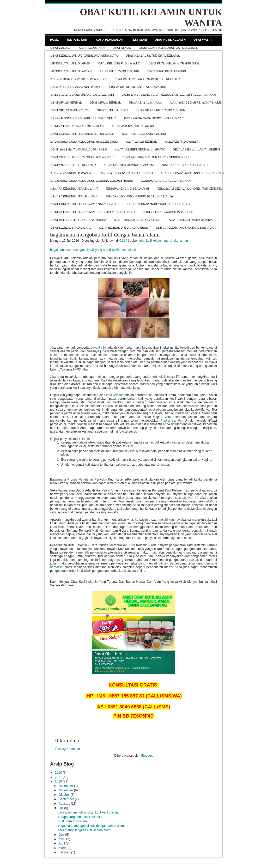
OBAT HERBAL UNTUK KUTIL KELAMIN (153, 55)
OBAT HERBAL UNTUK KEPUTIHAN (123, 227)
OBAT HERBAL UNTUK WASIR (133, 126)
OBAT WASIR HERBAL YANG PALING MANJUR (82, 157)
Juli (61, 808)
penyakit (96, 348)
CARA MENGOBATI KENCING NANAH (127, 173)
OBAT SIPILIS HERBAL (66, 102)
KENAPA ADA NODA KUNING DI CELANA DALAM (139, 196)
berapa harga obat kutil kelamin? (81, 817)
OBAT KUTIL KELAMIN (112, 110)
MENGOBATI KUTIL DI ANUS (166, 71)
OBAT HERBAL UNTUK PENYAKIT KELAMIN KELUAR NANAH (92, 212)
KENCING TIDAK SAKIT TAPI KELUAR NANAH (192, 173)
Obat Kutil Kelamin (170, 40)
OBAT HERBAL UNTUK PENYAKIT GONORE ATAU (84, 204)
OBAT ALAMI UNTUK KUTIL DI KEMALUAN (136, 87)
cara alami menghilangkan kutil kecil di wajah (89, 812)
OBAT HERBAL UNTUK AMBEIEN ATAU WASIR (82, 133)
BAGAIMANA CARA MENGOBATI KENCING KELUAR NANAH (91, 180)
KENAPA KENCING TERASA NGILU (74, 196)
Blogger (147, 756)
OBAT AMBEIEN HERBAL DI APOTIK (140, 149)
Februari (65, 852)
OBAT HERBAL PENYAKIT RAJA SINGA (77, 126)
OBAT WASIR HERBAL (141, 141)
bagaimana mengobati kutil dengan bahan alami (105, 235)
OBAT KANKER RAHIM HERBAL (191, 220)
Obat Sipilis (121, 47)
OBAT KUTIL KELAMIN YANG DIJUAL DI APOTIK (147, 79)
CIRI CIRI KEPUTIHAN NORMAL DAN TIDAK (186, 227)
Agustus (64, 804)
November (66, 790)
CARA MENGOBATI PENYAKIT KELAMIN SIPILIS (83, 118)
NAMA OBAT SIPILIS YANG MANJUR (160, 110)
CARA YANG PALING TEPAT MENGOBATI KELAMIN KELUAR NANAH (169, 94)
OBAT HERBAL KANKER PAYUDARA (167, 212)
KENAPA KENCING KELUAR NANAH (165, 180)
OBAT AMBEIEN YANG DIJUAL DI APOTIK (78, 149)
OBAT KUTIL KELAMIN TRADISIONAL (174, 63)
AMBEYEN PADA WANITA (182, 141)
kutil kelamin (115, 395)
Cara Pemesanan (110, 40)
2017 (59, 777)
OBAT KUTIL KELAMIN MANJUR (144, 133)
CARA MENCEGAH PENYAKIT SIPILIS (196, 102)
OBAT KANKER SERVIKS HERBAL (137, 220)
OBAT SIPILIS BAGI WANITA (69, 110)
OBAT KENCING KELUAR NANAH (184, 165)
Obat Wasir (202, 40)
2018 (59, 773)
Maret (63, 848)
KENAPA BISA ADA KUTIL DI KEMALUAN (78, 79)
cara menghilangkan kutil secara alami (84, 830)
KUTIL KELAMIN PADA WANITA (119, 63)
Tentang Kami (77, 40)
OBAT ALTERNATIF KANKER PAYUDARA (78, 220)
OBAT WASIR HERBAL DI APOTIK (73, 165)
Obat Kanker (60, 47)
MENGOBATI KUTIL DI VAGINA (71, 71)
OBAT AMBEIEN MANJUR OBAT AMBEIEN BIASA (156, 157)
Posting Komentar (68, 749)
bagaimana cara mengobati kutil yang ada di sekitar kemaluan (93, 250)
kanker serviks (171, 421)
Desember (66, 786)
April (62, 843)
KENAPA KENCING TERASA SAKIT (74, 188)
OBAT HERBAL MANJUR (145, 102)
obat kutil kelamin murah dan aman (164, 241)
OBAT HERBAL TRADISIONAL (71, 227)
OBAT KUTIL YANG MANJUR (119, 71)
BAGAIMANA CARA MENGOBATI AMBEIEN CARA (84, 141)
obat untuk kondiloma (73, 821)
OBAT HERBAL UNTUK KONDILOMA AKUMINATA (84, 55)
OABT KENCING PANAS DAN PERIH (75, 87)
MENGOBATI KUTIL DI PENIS (70, 63)
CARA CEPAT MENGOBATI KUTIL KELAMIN (168, 47)
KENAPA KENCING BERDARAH (72, 173)
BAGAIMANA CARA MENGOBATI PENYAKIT (154, 118)
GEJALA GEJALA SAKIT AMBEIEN (196, 149)
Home (54, 40)
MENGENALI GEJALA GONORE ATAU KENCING (189, 188)
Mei (61, 839)
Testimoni (139, 40)
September (66, 799)
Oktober (64, 795)
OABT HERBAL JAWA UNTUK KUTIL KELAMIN (82, 94)
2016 (59, 781)
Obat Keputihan (92, 47)
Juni (62, 835)
